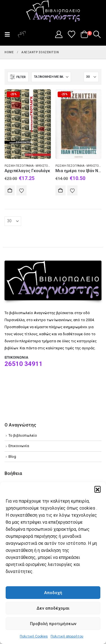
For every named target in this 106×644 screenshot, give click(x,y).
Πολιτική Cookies (34, 636)
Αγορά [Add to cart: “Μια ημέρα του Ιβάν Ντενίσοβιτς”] (60, 190)
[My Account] (59, 34)
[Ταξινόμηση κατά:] (51, 77)
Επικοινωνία (19, 446)
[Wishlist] (72, 34)
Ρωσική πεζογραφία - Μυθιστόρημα (31, 166)
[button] (98, 489)
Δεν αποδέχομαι (53, 608)
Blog (12, 457)
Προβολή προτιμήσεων (53, 624)
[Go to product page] (28, 124)
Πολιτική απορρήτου (67, 636)
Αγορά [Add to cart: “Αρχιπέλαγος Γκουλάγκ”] (10, 190)
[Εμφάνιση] (91, 77)
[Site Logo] (53, 12)
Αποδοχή (53, 593)
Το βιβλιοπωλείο (23, 435)
